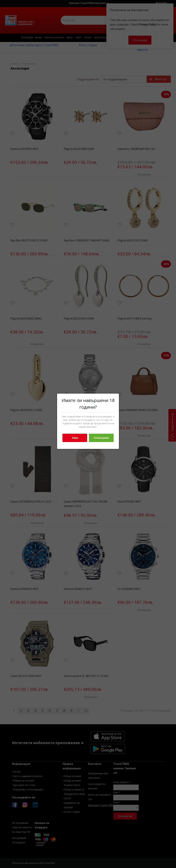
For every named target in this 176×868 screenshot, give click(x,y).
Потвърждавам (101, 438)
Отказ (75, 438)
